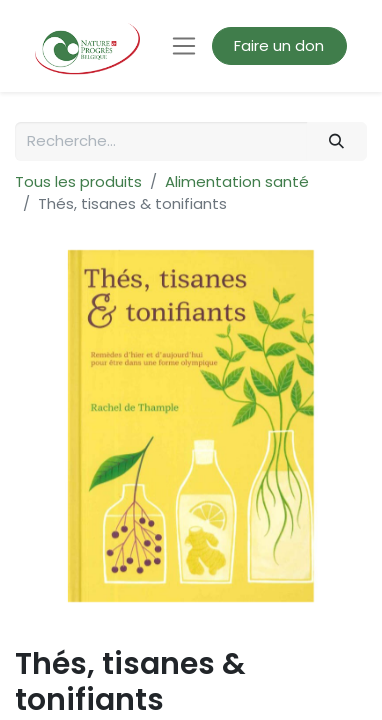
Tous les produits (78, 181)
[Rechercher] (337, 141)
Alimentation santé (237, 181)
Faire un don (279, 45)
